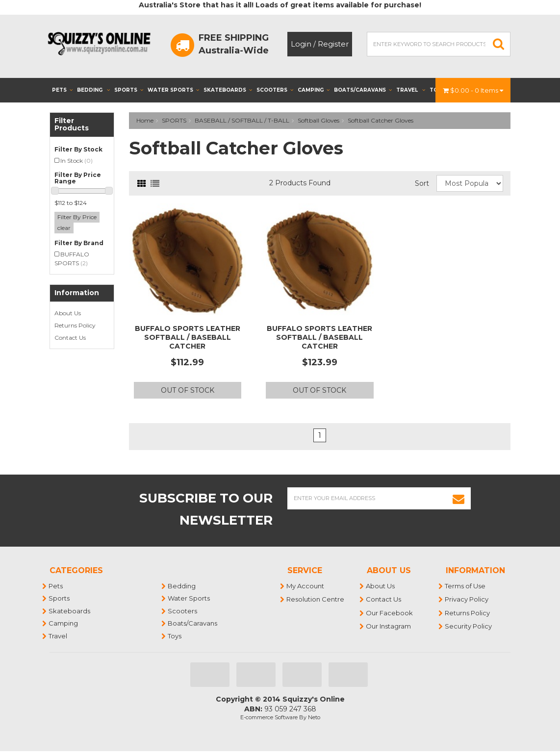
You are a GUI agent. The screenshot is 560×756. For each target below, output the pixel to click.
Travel (411, 90)
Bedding (93, 90)
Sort (422, 183)
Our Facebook (390, 613)
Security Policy (469, 626)
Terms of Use (466, 586)
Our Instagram (389, 626)
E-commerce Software (269, 717)
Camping (314, 90)
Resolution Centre (316, 599)
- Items (473, 90)
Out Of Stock (188, 390)
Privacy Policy (467, 599)
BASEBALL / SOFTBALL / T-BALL (242, 120)
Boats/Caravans (363, 90)
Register (333, 44)
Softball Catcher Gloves (381, 120)
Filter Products (72, 125)
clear (64, 228)
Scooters (275, 90)
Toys (175, 636)
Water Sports (173, 90)
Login (301, 44)
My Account (306, 586)
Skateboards (228, 90)
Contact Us (70, 338)
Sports (129, 90)
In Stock (76, 161)
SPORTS (174, 120)
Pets (62, 90)
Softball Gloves (318, 120)
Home (145, 120)
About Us (68, 313)
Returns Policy (75, 325)
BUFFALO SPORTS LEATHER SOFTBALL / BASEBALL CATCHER (188, 337)
